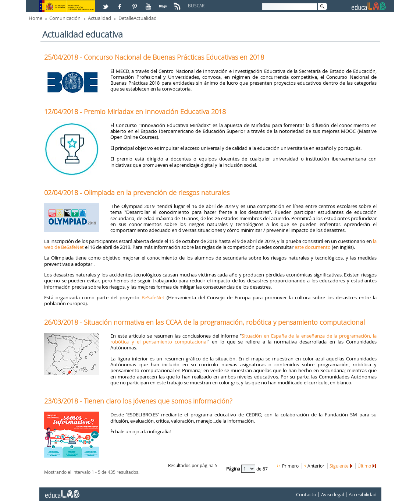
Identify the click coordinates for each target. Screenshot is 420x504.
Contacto (306, 494)
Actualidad (99, 18)
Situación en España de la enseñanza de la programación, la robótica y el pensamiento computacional (243, 339)
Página (234, 468)
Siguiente (339, 466)
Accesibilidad (363, 494)
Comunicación (65, 18)
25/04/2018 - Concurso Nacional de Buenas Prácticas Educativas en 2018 (154, 57)
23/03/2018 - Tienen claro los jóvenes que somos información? (138, 401)
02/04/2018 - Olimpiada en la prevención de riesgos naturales (137, 193)
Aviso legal (332, 494)
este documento (313, 247)
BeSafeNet (153, 297)
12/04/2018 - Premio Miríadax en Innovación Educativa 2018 (135, 112)
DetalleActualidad (138, 18)
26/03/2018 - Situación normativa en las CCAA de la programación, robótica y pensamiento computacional (204, 322)
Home (35, 18)
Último (364, 466)
